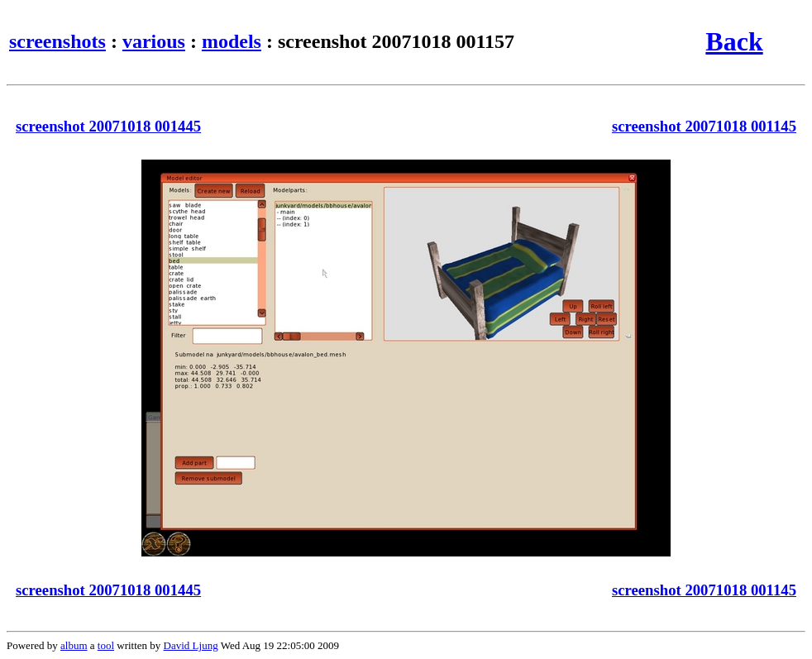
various (154, 41)
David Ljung (191, 645)
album (74, 645)
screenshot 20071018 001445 (108, 126)
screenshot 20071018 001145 (704, 126)
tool (106, 645)
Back (734, 41)
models (232, 41)
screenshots (57, 41)
